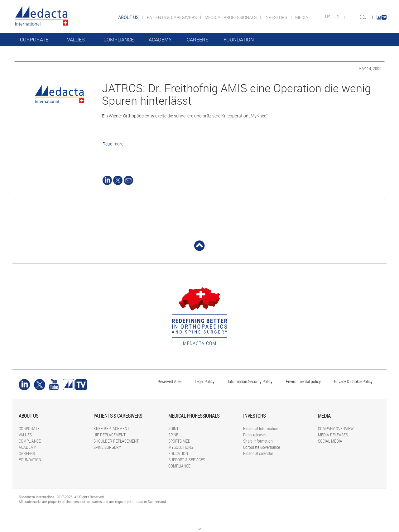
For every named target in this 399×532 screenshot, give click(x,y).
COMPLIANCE (119, 40)
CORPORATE (34, 40)
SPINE (173, 435)
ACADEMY (160, 40)
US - (329, 17)
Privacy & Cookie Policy (353, 381)
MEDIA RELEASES (333, 435)
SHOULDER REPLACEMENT (116, 441)
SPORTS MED (179, 441)
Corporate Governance (262, 447)
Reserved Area (170, 381)
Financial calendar (258, 453)
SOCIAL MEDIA (330, 441)
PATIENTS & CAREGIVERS (172, 17)
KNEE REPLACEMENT (111, 428)
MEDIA (302, 17)
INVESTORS (276, 17)
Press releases (255, 435)
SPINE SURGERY (107, 447)
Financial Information (261, 428)
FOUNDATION (239, 40)
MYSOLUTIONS (181, 447)
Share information (258, 441)
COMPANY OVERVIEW (336, 428)
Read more (113, 144)
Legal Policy (205, 381)
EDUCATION (178, 453)
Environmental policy (303, 381)
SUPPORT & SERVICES (187, 460)
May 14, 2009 (370, 68)
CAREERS (198, 40)
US (337, 17)
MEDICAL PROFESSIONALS (231, 17)
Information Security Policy (250, 381)
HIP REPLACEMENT (110, 435)
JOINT (173, 428)
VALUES (76, 40)
